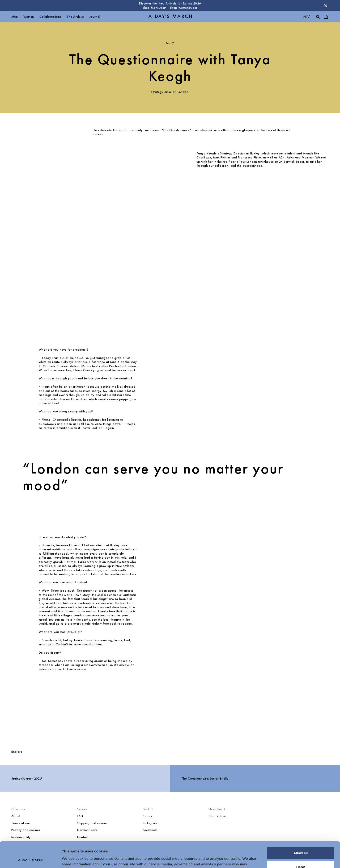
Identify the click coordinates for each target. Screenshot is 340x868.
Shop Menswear (154, 8)
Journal (95, 17)
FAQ (80, 816)
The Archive (75, 17)
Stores (147, 816)
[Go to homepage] (170, 17)
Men (15, 17)
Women (29, 17)
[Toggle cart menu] (326, 17)
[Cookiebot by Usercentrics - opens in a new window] (31, 859)
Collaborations (50, 17)
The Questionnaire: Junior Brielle (205, 779)
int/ (306, 17)
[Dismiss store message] (326, 6)
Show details (73, 859)
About (16, 816)
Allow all (301, 829)
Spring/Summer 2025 (27, 779)
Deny (301, 843)
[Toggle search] (318, 17)
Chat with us (217, 816)
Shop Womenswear (184, 8)
